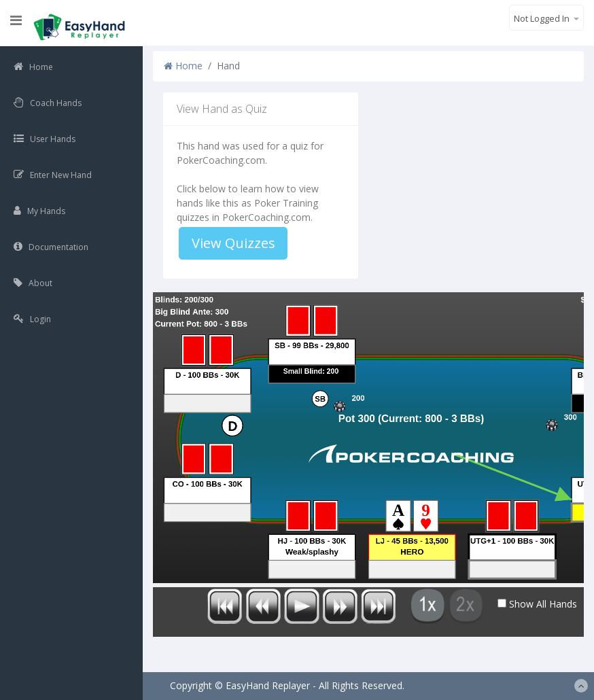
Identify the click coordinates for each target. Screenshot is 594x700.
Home (183, 66)
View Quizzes (233, 243)
